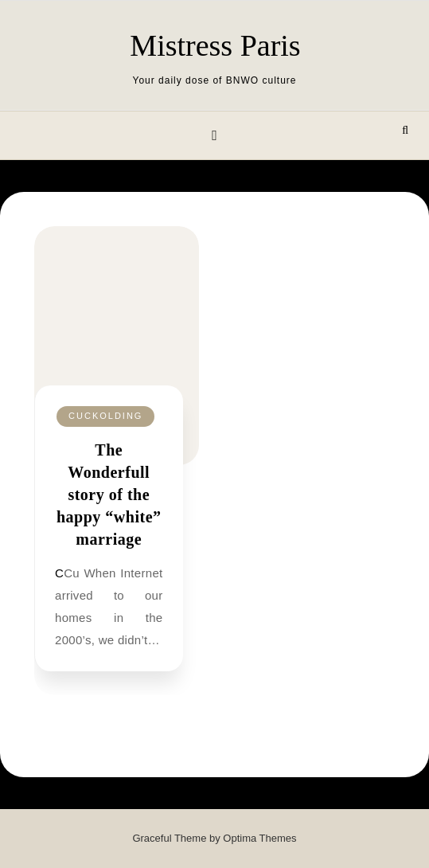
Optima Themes (259, 838)
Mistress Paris (215, 45)
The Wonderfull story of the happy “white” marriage (109, 495)
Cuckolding (105, 416)
